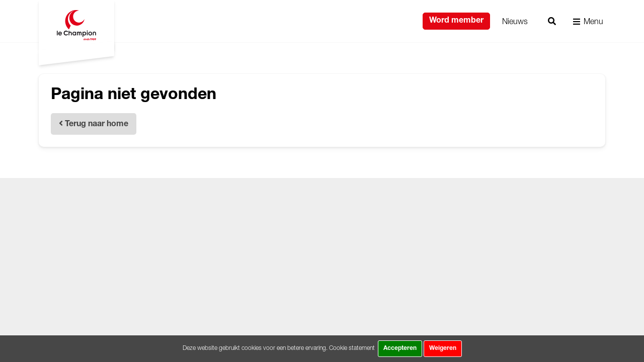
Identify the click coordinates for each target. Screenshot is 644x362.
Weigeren (443, 348)
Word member (456, 21)
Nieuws (515, 21)
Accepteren (400, 348)
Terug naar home (94, 124)
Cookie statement (352, 348)
